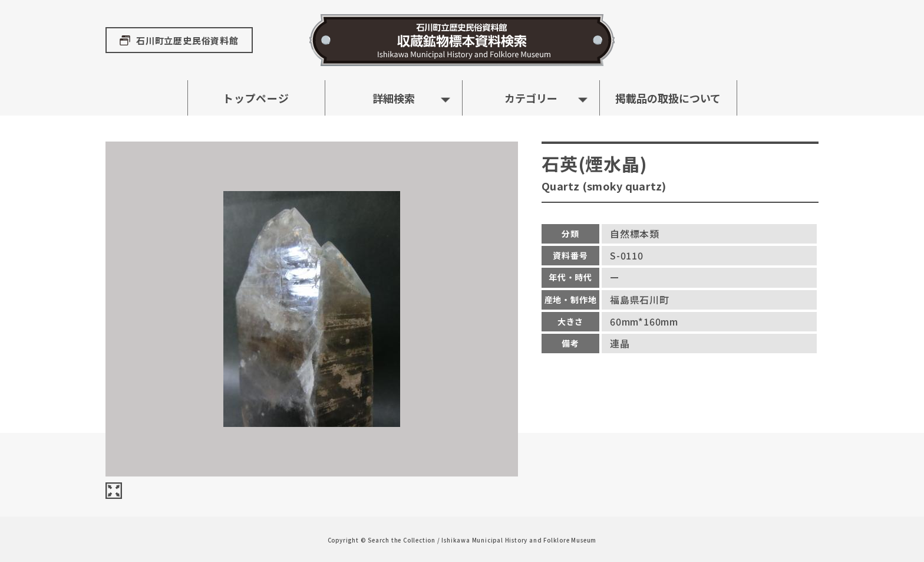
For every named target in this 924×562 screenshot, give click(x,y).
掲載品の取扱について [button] (668, 98)
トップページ (256, 98)
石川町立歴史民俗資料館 (187, 40)
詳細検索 (394, 98)
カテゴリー (531, 98)
